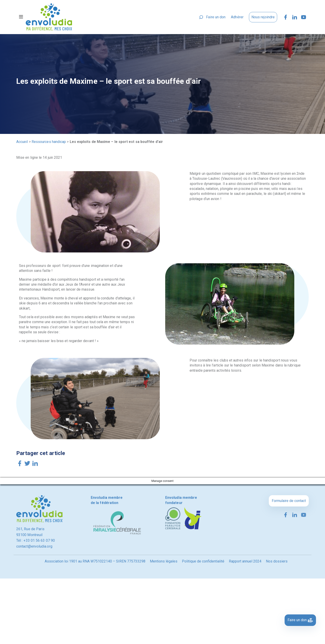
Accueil (22, 142)
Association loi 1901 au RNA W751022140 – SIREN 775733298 (95, 561)
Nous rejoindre (263, 17)
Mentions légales (164, 561)
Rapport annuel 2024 (245, 561)
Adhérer (237, 17)
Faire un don (216, 17)
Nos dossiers (277, 561)
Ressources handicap (49, 142)
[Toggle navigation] (21, 17)
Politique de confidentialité (203, 561)
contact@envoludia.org (34, 546)
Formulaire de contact (289, 501)
